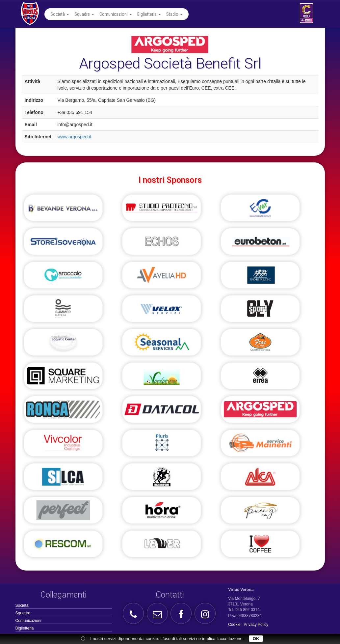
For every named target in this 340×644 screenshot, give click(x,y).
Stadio (174, 14)
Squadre (84, 14)
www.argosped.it (75, 137)
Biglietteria (149, 14)
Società (60, 14)
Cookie (234, 625)
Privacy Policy (256, 625)
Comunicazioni (116, 14)
